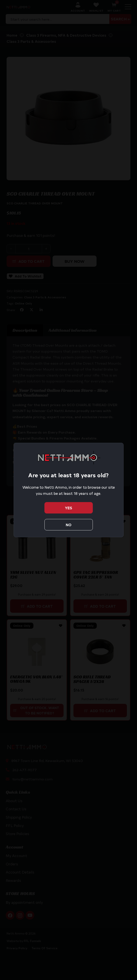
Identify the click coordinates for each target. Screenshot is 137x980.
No (69, 525)
